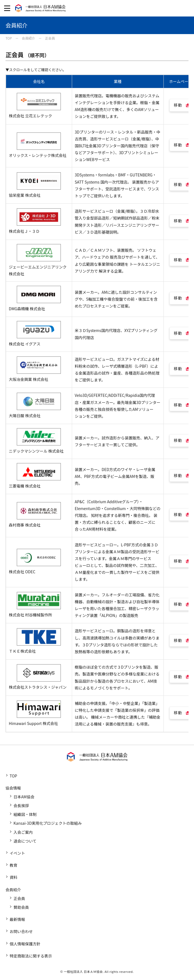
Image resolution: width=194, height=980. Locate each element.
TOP (13, 776)
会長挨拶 (21, 805)
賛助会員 (21, 907)
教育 (13, 865)
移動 (178, 105)
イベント (17, 853)
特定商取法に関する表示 (31, 956)
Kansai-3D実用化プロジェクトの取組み (48, 823)
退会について (25, 841)
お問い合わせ (21, 931)
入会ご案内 (23, 832)
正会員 (19, 898)
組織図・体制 (25, 814)
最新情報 (17, 919)
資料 (13, 877)
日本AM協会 (24, 797)
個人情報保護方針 (25, 944)
